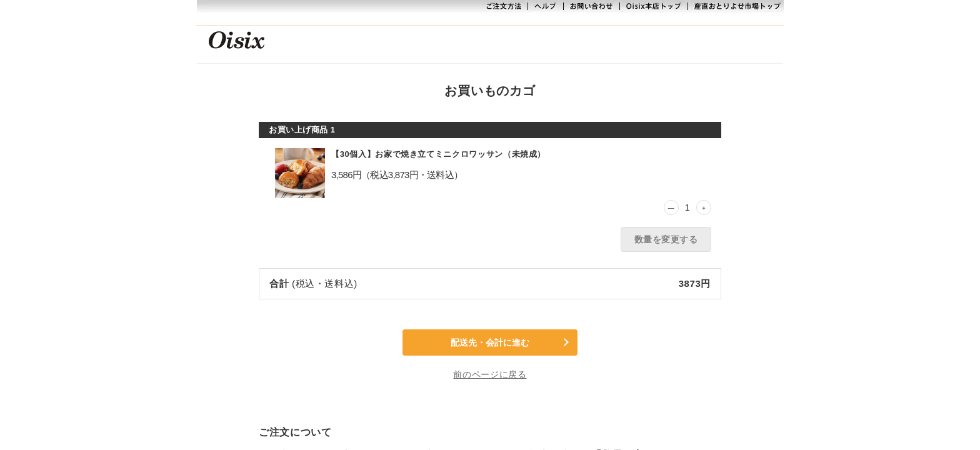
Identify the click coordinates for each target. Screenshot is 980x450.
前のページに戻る (490, 375)
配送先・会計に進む (490, 342)
